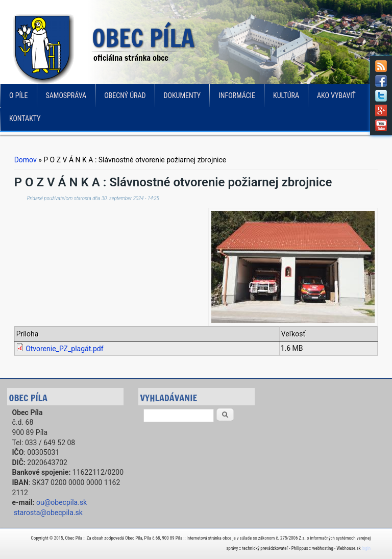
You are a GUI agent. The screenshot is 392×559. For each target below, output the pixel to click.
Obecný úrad (125, 95)
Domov (26, 160)
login (366, 548)
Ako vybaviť (336, 95)
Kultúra (286, 95)
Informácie (237, 95)
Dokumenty (182, 95)
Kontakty (25, 118)
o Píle (19, 95)
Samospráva (66, 95)
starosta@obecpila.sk (48, 513)
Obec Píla (143, 39)
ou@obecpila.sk (62, 502)
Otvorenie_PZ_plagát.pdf (64, 349)
